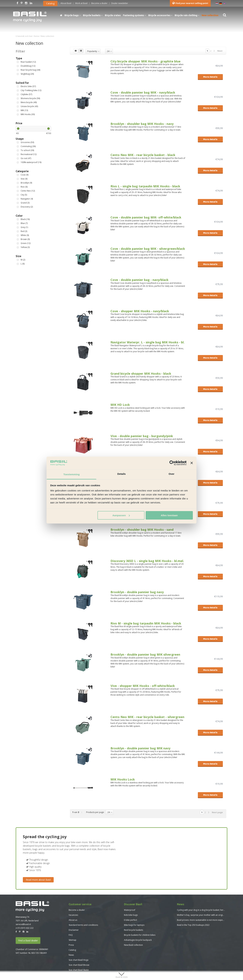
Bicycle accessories (160, 15)
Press (71, 945)
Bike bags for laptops (134, 925)
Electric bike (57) (18, 87)
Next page (217, 812)
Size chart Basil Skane (79, 970)
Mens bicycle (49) (18, 102)
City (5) (18, 195)
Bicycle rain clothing (187, 15)
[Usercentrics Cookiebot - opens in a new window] (172, 463)
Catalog (50, 3)
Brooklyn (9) (18, 183)
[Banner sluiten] (192, 463)
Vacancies (73, 915)
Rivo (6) (18, 187)
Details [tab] (121, 474)
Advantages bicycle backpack (138, 940)
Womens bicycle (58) (18, 98)
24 (108, 51)
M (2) (18, 260)
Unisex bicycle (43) (18, 106)
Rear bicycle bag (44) (18, 70)
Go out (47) (18, 158)
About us (73, 920)
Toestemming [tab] (71, 474)
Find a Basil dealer (28, 940)
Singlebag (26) (18, 74)
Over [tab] (172, 474)
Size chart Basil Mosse (79, 965)
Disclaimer (74, 930)
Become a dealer (77, 910)
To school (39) (18, 150)
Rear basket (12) (18, 62)
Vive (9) (18, 179)
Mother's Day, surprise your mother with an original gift (203, 915)
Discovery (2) (18, 207)
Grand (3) (18, 203)
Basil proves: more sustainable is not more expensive (202, 920)
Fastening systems (134, 15)
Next (220, 51)
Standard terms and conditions (83, 925)
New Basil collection (133, 945)
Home (36, 36)
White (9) (18, 235)
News (71, 955)
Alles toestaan (169, 515)
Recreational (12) (18, 154)
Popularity (92, 51)
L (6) (18, 264)
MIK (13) (18, 110)
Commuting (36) (18, 146)
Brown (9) (18, 239)
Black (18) (18, 219)
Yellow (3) (18, 247)
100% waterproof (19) (18, 162)
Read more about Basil (38, 880)
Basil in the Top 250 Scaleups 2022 (193, 925)
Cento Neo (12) (18, 191)
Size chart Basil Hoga (78, 960)
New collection (210, 15)
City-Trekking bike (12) (18, 91)
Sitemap (72, 940)
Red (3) (18, 231)
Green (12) (18, 243)
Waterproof (130, 910)
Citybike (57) (18, 95)
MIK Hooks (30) (18, 114)
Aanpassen (121, 515)
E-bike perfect (130, 920)
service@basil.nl (23, 924)
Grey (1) (18, 227)
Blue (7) (18, 223)
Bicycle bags (73, 15)
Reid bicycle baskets (133, 930)
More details (210, 77)
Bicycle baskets (93, 15)
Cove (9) (18, 175)
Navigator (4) (18, 199)
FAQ (71, 935)
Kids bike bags (131, 915)
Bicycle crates (113, 15)
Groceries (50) (18, 142)
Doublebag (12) (18, 66)
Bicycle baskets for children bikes (140, 935)
